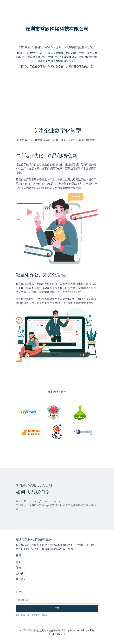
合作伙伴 (21, 574)
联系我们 (21, 579)
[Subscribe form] (57, 600)
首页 (18, 562)
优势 (18, 568)
